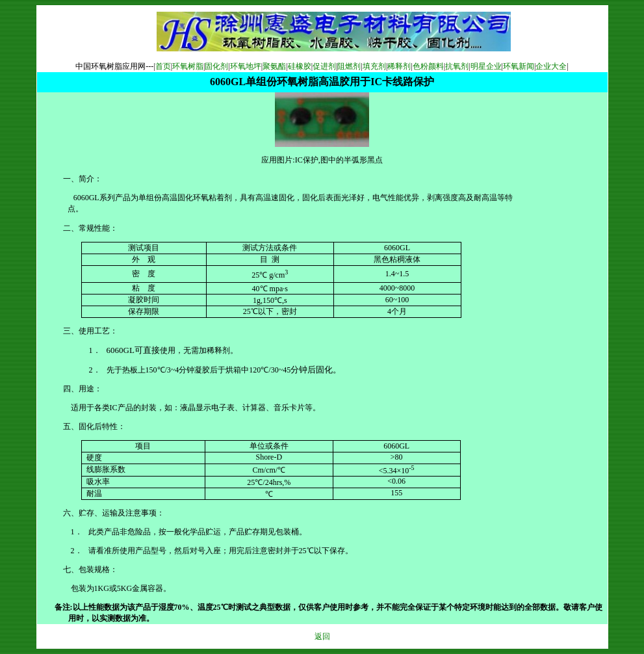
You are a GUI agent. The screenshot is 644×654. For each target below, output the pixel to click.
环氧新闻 (519, 66)
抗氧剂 (457, 66)
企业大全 (551, 66)
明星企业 (486, 66)
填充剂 (374, 66)
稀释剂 (399, 66)
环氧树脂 (188, 66)
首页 (163, 66)
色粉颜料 (428, 66)
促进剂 (324, 66)
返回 (322, 636)
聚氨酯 (274, 66)
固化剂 (216, 66)
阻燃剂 (349, 66)
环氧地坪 (246, 66)
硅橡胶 (300, 66)
